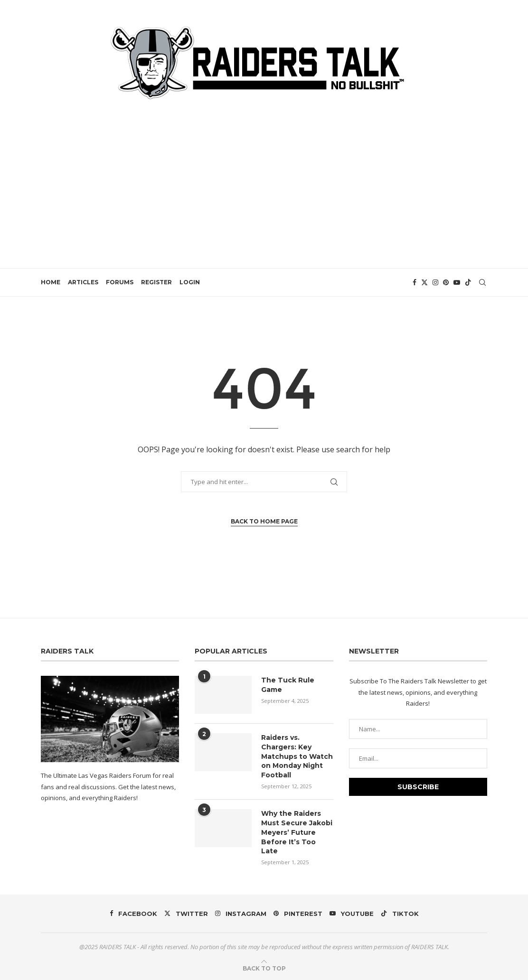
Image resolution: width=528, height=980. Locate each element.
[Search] (482, 282)
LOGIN (190, 282)
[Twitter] (424, 282)
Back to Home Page (264, 521)
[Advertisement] (264, 178)
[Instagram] (435, 282)
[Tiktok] (468, 282)
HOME (51, 282)
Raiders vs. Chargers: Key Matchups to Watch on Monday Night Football (297, 756)
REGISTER (156, 282)
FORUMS (120, 282)
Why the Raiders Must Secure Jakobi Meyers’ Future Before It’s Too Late (297, 832)
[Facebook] (415, 282)
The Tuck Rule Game (288, 685)
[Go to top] (264, 968)
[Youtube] (457, 282)
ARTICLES (83, 282)
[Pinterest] (446, 282)
